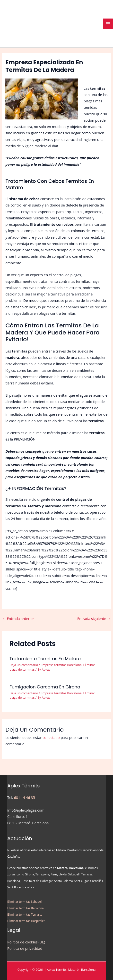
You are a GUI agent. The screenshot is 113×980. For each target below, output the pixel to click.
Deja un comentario (24, 665)
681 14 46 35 (25, 797)
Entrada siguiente (94, 618)
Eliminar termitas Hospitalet (26, 921)
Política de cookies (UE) (26, 942)
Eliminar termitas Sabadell (25, 902)
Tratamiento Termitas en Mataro (45, 659)
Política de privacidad (25, 948)
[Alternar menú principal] (108, 24)
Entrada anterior (18, 618)
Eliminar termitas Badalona (26, 908)
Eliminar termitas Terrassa (25, 914)
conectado (51, 737)
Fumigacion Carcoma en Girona (45, 687)
